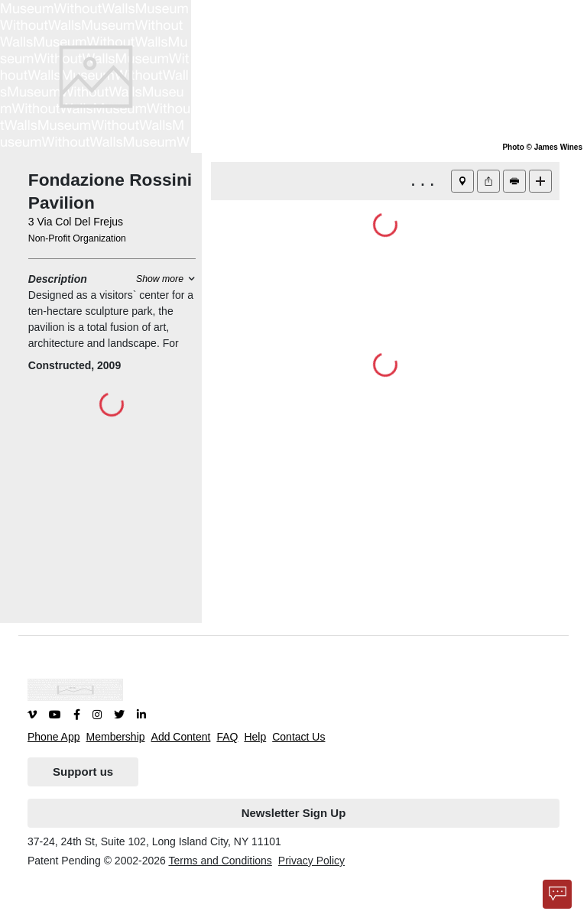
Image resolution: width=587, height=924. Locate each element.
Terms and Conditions (220, 861)
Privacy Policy (311, 861)
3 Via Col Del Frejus (76, 222)
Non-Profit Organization (77, 238)
